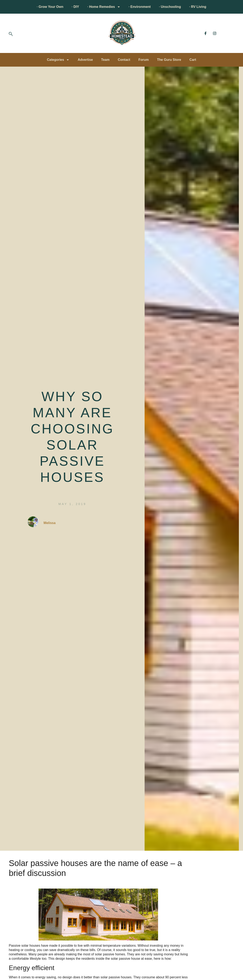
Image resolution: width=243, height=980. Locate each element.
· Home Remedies (104, 7)
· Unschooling (170, 7)
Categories (58, 60)
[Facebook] (206, 33)
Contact (124, 60)
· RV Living (198, 7)
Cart (193, 60)
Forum (144, 60)
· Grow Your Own (50, 7)
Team (105, 60)
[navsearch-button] (11, 34)
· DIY (75, 7)
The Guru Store (169, 60)
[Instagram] (215, 33)
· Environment (140, 7)
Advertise (85, 60)
